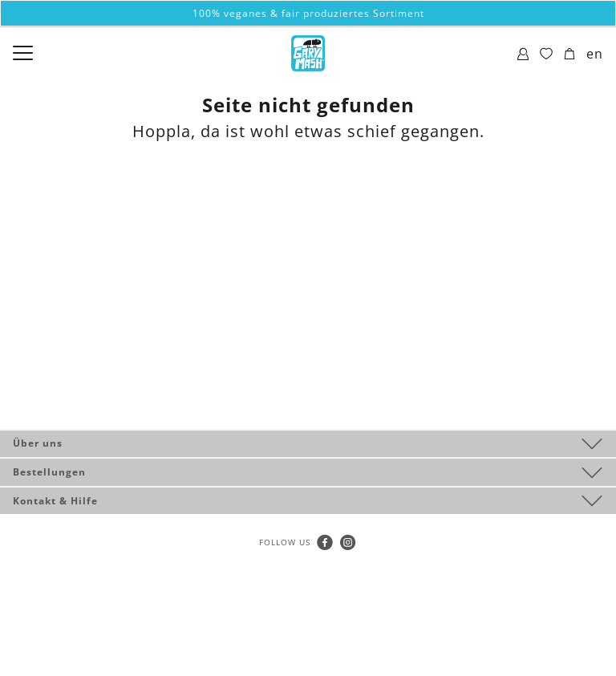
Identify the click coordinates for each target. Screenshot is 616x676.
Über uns (38, 443)
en (595, 54)
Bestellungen (49, 472)
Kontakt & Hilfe (55, 501)
